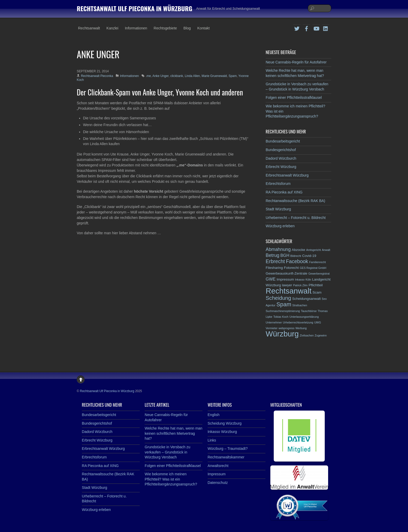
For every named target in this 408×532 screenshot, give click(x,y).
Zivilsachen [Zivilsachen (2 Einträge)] (307, 335)
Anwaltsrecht (218, 466)
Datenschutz (218, 483)
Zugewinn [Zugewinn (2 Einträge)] (321, 335)
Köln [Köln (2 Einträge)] (308, 280)
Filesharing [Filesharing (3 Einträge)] (274, 268)
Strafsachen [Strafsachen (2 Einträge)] (300, 305)
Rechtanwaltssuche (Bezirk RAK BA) (295, 201)
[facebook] (307, 28)
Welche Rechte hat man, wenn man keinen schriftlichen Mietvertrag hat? (174, 433)
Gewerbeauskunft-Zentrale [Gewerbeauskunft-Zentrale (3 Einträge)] (286, 273)
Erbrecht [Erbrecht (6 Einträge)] (275, 261)
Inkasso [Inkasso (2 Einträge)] (300, 280)
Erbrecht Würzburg (281, 167)
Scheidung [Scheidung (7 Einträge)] (278, 298)
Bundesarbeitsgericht (283, 141)
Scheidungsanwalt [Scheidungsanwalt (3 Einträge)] (307, 299)
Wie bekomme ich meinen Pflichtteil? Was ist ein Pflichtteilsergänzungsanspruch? (171, 479)
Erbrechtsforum (278, 184)
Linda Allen (192, 76)
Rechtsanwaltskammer (226, 457)
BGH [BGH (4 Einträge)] (285, 255)
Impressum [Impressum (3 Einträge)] (285, 279)
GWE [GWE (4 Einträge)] (271, 279)
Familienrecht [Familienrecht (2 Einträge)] (317, 262)
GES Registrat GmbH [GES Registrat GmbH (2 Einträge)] (313, 268)
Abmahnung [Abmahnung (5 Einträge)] (278, 249)
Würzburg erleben (280, 226)
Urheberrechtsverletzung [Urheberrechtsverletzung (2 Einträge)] (298, 322)
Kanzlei (112, 28)
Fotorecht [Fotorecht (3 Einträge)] (291, 268)
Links (212, 440)
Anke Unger (161, 76)
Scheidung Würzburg (225, 423)
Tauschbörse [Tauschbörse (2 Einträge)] (309, 311)
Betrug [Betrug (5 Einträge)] (273, 255)
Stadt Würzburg (278, 209)
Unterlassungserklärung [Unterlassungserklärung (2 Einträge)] (304, 317)
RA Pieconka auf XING (284, 192)
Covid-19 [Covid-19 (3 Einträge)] (309, 256)
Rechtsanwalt (89, 28)
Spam (233, 76)
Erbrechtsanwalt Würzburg (287, 175)
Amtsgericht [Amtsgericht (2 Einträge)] (314, 250)
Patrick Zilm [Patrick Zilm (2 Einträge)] (300, 285)
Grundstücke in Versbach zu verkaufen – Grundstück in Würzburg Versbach (167, 452)
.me (148, 76)
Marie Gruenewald (214, 76)
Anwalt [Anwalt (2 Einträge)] (326, 250)
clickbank (177, 76)
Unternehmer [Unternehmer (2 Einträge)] (274, 322)
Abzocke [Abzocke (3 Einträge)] (298, 250)
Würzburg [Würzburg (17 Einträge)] (282, 334)
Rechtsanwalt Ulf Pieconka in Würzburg (107, 391)
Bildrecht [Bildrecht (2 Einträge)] (296, 256)
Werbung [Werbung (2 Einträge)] (301, 328)
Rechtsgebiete (165, 28)
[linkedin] (326, 28)
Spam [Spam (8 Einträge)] (284, 304)
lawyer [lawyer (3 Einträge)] (287, 285)
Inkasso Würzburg (222, 432)
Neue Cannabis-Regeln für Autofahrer (296, 62)
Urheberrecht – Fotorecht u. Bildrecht (296, 218)
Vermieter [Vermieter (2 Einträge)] (272, 328)
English (214, 415)
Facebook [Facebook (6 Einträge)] (297, 261)
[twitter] (297, 28)
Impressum (217, 474)
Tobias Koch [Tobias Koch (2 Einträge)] (281, 317)
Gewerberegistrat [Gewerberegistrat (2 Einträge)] (319, 274)
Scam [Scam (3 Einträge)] (317, 292)
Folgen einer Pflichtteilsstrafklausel (294, 98)
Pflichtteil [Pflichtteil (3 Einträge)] (316, 285)
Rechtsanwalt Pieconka (97, 76)
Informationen (136, 28)
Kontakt (203, 28)
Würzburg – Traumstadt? (228, 449)
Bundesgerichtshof (281, 150)
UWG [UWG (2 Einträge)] (318, 322)
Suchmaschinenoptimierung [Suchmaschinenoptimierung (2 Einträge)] (283, 311)
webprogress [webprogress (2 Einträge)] (287, 328)
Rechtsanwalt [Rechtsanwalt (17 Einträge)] (289, 291)
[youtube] (316, 28)
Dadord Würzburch (281, 158)
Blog (187, 28)
